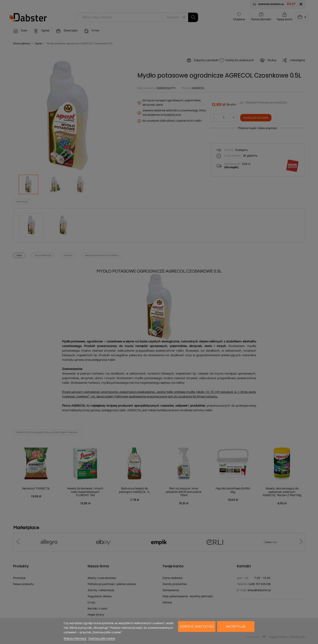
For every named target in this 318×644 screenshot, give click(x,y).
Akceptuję (236, 627)
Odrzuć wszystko (197, 627)
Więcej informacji (75, 639)
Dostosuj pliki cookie (102, 639)
